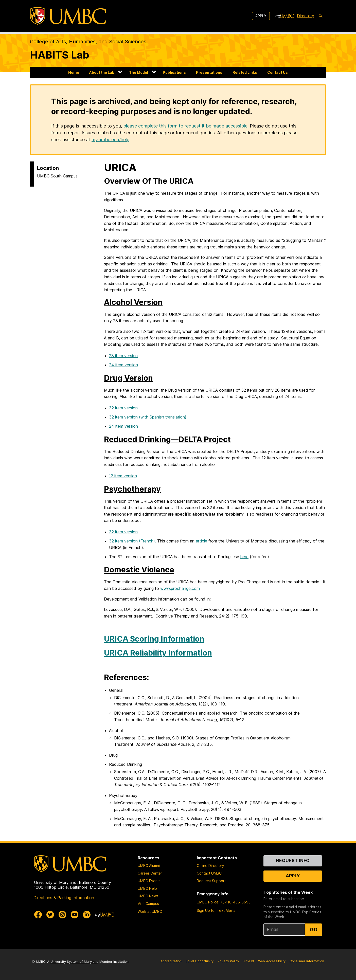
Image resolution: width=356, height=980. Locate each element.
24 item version (123, 365)
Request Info (293, 860)
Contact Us (278, 72)
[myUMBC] (284, 16)
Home (74, 72)
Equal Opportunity (200, 961)
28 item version (123, 356)
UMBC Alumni (149, 866)
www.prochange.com (180, 588)
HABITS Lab (60, 55)
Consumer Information (307, 961)
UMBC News (148, 896)
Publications (174, 72)
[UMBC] (68, 16)
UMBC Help (147, 888)
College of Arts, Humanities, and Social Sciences (88, 42)
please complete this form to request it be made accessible (185, 126)
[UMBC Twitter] (50, 915)
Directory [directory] (306, 16)
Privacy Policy (228, 961)
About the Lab (102, 72)
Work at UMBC (150, 911)
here (244, 557)
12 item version (123, 476)
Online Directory (210, 866)
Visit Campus (148, 904)
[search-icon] (321, 16)
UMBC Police (208, 902)
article (201, 541)
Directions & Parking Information (64, 898)
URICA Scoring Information (154, 639)
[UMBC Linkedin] (87, 915)
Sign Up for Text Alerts (216, 910)
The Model (139, 72)
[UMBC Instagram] (62, 915)
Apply (261, 16)
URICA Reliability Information (158, 653)
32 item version (123, 408)
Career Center (150, 873)
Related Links (245, 72)
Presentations (209, 72)
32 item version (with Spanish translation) (148, 417)
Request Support (211, 881)
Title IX (249, 961)
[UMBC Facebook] (38, 915)
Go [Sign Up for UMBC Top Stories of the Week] (314, 930)
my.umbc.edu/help (110, 140)
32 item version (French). (133, 541)
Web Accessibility (272, 961)
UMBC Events (149, 881)
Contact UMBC (209, 873)
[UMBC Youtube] (75, 915)
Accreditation (171, 961)
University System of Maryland (74, 962)
